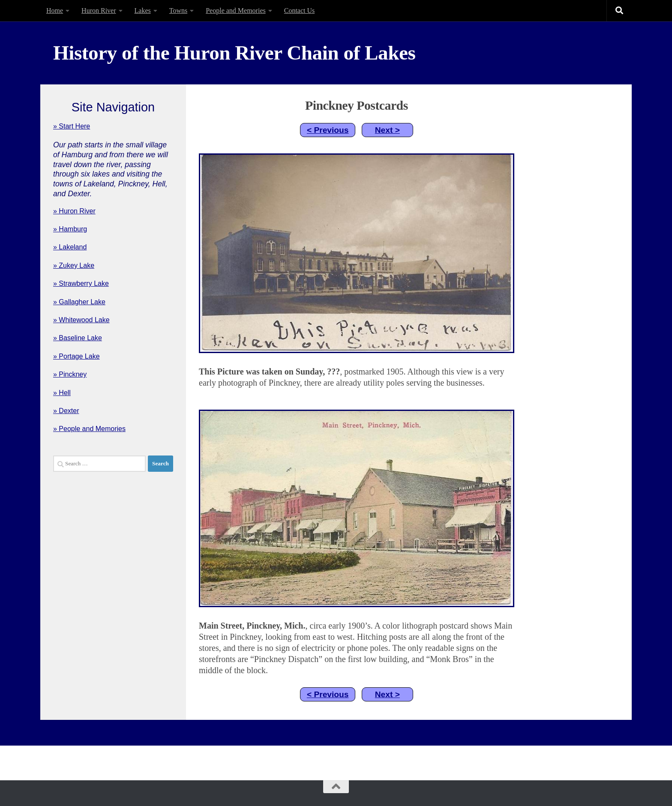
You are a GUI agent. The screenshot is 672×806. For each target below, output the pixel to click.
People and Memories (236, 10)
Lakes (143, 10)
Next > (387, 130)
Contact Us (300, 10)
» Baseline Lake (78, 338)
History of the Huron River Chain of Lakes (234, 53)
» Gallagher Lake (79, 302)
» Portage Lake (76, 356)
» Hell (62, 393)
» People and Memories (89, 429)
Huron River (99, 10)
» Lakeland (70, 247)
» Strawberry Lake (81, 283)
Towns (178, 10)
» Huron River (74, 211)
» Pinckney (70, 374)
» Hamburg (70, 229)
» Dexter (66, 411)
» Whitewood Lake (81, 320)
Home (55, 10)
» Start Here (72, 126)
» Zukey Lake (74, 265)
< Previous (328, 130)
